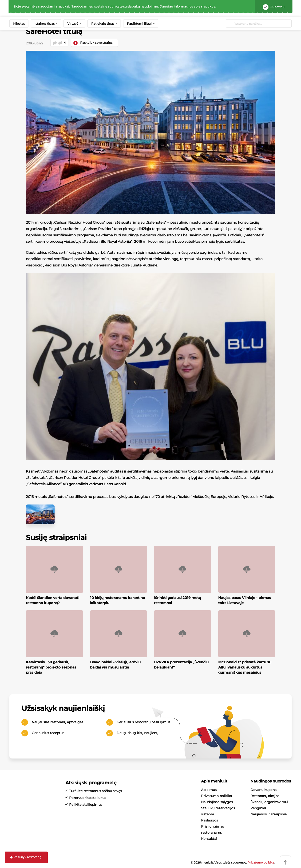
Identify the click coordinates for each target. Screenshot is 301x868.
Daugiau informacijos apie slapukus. (188, 6)
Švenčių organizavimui (269, 802)
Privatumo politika (216, 796)
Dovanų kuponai (264, 790)
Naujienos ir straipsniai (269, 814)
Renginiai (258, 808)
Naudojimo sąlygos (217, 802)
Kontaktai (209, 838)
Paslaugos (210, 820)
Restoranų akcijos (265, 796)
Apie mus (209, 790)
